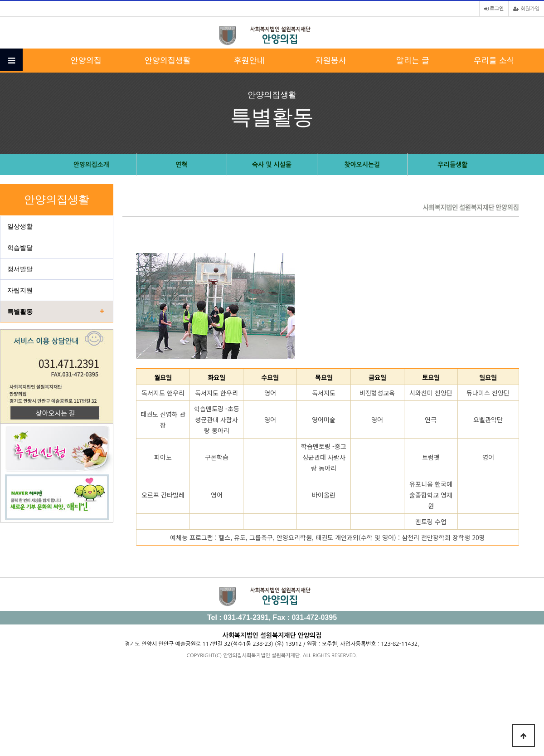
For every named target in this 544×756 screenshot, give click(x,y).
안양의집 (86, 60)
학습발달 (20, 248)
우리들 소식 (494, 60)
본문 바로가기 (0, 0)
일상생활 (20, 226)
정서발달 (20, 269)
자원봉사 (331, 60)
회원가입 (526, 9)
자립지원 (20, 290)
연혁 (181, 165)
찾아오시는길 (362, 165)
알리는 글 (413, 60)
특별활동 (20, 312)
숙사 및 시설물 (272, 165)
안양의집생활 (168, 60)
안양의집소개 (91, 165)
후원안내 (249, 60)
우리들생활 (452, 165)
